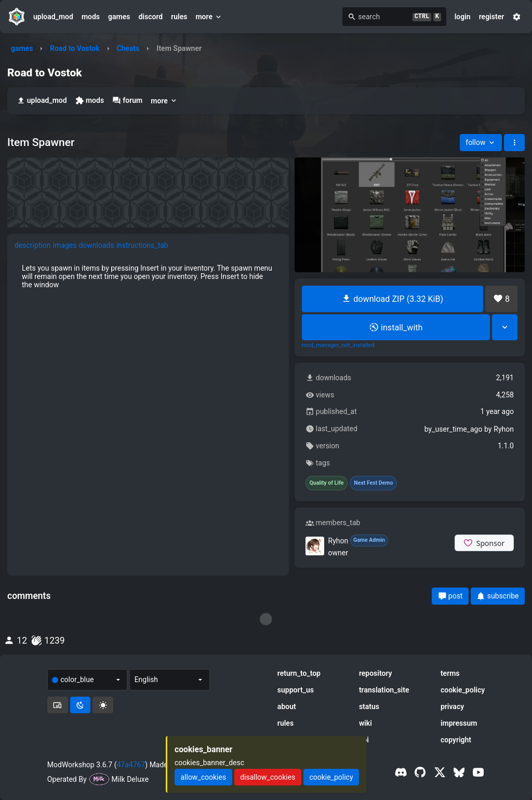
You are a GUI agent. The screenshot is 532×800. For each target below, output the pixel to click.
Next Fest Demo (373, 483)
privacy (452, 706)
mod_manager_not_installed (338, 345)
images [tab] (65, 245)
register (492, 17)
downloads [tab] (96, 245)
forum (127, 101)
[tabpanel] (148, 276)
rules (179, 17)
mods (91, 17)
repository (376, 673)
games (119, 17)
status (369, 706)
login (463, 17)
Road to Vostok (75, 48)
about (287, 706)
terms (450, 673)
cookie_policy (463, 690)
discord (150, 17)
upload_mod (53, 17)
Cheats (128, 48)
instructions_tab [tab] (142, 245)
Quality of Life (327, 483)
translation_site (384, 690)
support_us (296, 690)
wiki (365, 723)
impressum (459, 723)
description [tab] (33, 245)
